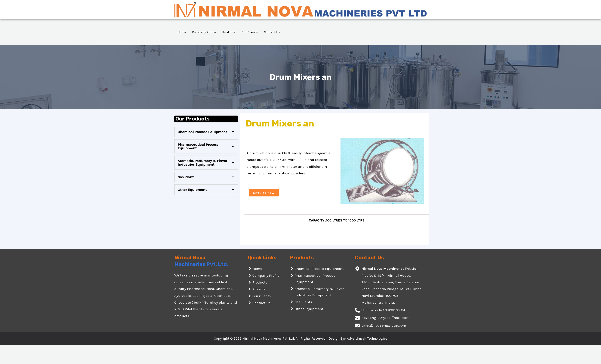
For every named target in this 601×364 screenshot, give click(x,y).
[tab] (206, 132)
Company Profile (205, 32)
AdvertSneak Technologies (367, 338)
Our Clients (252, 32)
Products (230, 32)
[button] (264, 193)
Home (182, 32)
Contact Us (275, 32)
